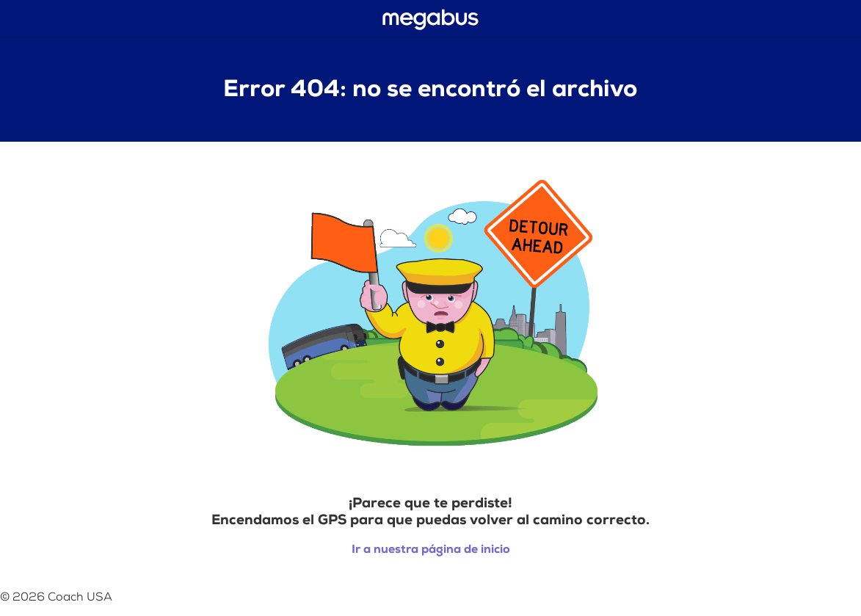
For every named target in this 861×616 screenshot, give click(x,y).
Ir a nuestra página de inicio (431, 550)
